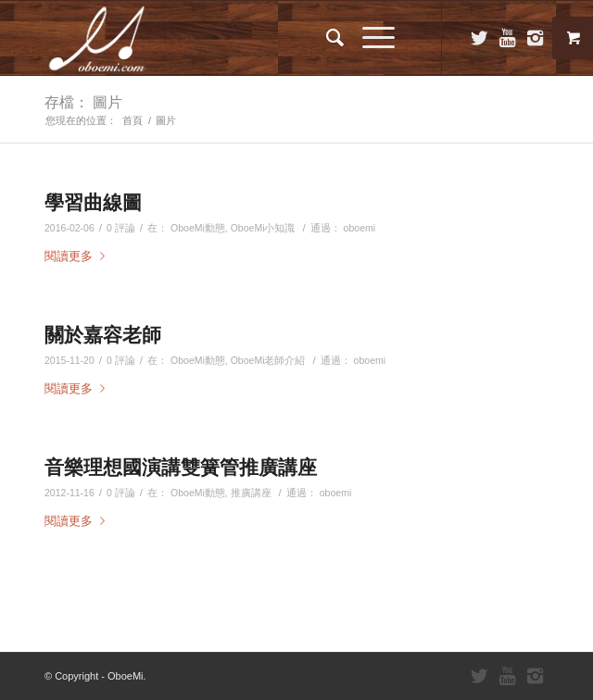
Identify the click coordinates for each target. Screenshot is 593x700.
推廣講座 (251, 493)
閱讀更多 (78, 256)
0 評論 (121, 228)
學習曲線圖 (93, 202)
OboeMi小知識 (263, 228)
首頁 (132, 120)
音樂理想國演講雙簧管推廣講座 (181, 467)
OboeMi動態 (198, 228)
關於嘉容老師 (103, 334)
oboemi (360, 228)
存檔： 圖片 (83, 102)
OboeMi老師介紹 (268, 360)
